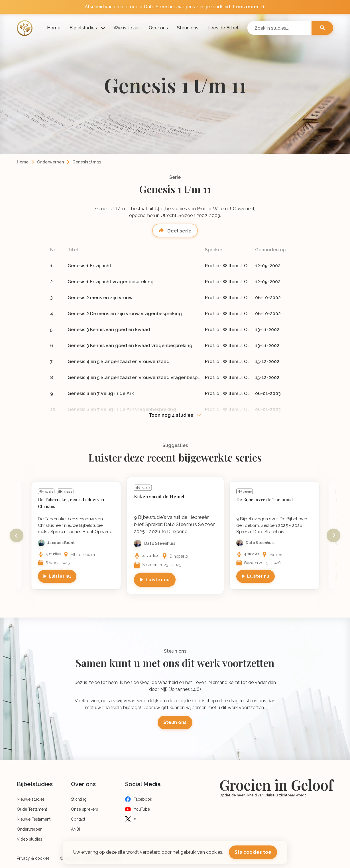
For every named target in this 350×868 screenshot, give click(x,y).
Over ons (158, 28)
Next (333, 535)
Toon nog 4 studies (172, 415)
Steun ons (188, 28)
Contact (78, 819)
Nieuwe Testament (34, 819)
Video (68, 491)
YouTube (142, 809)
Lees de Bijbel (223, 28)
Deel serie (179, 231)
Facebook (143, 799)
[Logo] (25, 28)
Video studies (29, 839)
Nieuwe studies (31, 799)
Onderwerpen (50, 162)
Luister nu (60, 576)
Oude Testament (32, 809)
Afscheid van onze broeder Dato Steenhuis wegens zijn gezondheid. (175, 7)
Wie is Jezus (127, 28)
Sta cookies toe (253, 852)
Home (54, 28)
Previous (17, 535)
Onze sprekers (85, 809)
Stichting (79, 799)
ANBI (75, 829)
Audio (49, 491)
